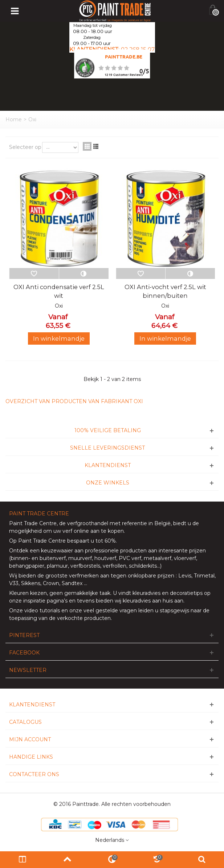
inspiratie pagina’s (45, 601)
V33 (14, 583)
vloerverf (185, 558)
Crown (51, 583)
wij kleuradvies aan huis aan (149, 601)
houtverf (105, 558)
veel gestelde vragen (110, 611)
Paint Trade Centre (33, 523)
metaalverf (158, 558)
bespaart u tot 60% (91, 541)
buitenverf (53, 558)
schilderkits (142, 566)
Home (14, 119)
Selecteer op (25, 147)
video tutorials (42, 611)
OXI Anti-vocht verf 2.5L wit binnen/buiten (165, 291)
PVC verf (129, 558)
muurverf (80, 558)
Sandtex (72, 583)
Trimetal (204, 576)
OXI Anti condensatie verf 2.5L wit (59, 291)
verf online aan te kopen (93, 531)
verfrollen (115, 566)
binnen (20, 558)
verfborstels (85, 566)
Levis (185, 576)
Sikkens (31, 583)
